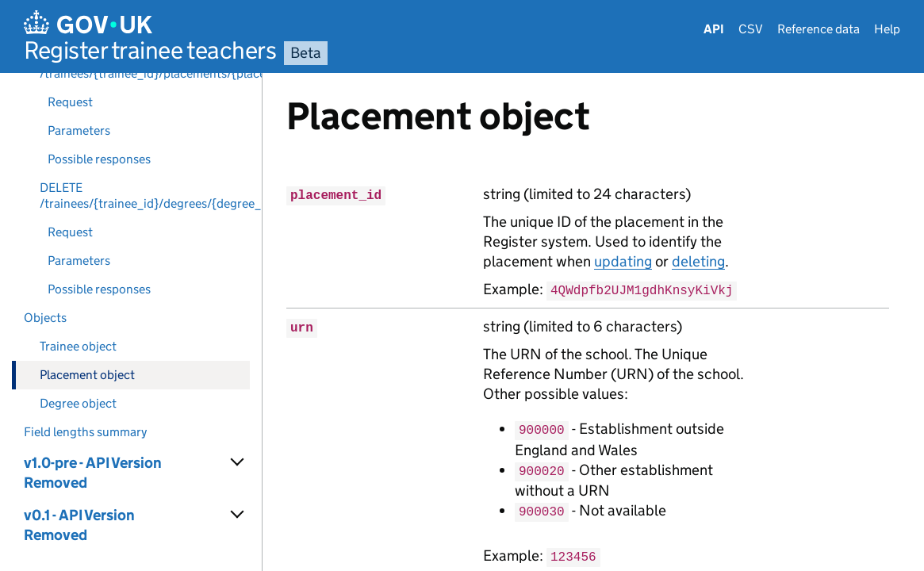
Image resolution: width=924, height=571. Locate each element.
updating (623, 261)
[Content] (593, 322)
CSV (751, 29)
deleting (698, 261)
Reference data (819, 29)
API (714, 29)
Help (887, 29)
